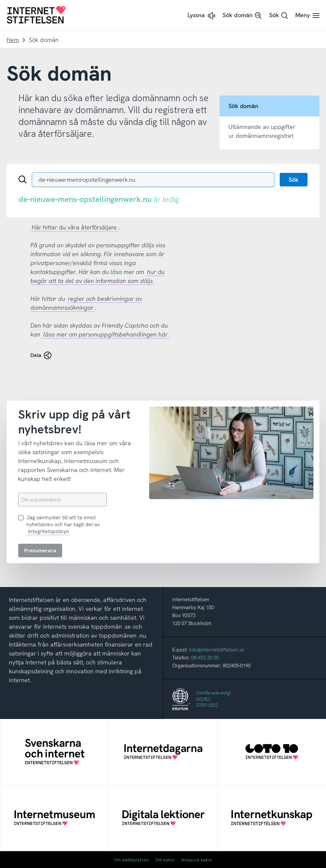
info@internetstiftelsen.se (217, 650)
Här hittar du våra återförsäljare (74, 227)
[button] (202, 16)
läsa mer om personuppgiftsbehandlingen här (105, 334)
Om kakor (165, 860)
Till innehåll (0, 0)
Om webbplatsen (131, 860)
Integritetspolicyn (49, 531)
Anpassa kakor (197, 860)
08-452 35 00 (205, 658)
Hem (13, 40)
